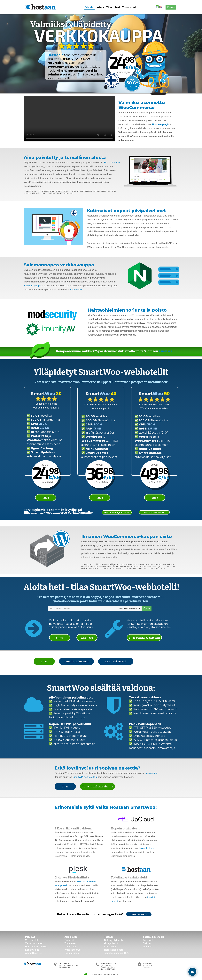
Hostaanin (56, 55)
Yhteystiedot (130, 7)
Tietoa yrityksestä (114, 940)
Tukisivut (69, 940)
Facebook (148, 940)
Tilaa (109, 7)
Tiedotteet (70, 946)
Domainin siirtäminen (37, 946)
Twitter (147, 943)
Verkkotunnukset (34, 943)
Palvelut (89, 7)
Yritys (100, 7)
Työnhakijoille (72, 953)
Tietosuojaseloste (114, 950)
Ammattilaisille (33, 953)
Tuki (117, 7)
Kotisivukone (32, 950)
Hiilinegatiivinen (105, 974)
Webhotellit (32, 940)
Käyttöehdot (111, 946)
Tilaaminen (70, 943)
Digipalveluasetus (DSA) (117, 953)
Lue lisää (166, 351)
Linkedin (148, 946)
